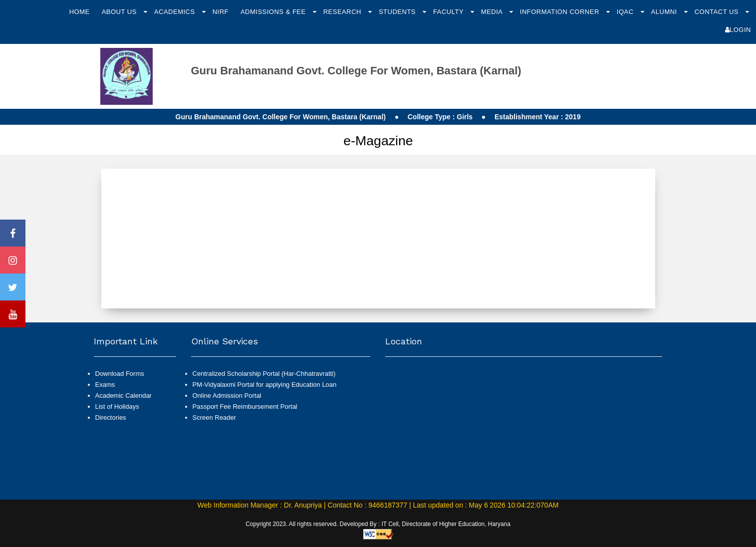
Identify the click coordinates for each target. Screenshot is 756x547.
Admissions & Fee (274, 12)
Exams (105, 385)
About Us (120, 12)
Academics (176, 12)
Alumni (665, 12)
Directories (111, 417)
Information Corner (561, 12)
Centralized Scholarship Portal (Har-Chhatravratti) (264, 374)
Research (343, 12)
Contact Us (718, 12)
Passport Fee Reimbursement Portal (245, 407)
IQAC (626, 12)
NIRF (221, 12)
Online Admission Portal (227, 396)
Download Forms (120, 374)
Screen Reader (214, 417)
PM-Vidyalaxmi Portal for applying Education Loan (265, 385)
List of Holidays (117, 407)
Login (738, 30)
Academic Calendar (124, 396)
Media (493, 12)
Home (80, 12)
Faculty (449, 12)
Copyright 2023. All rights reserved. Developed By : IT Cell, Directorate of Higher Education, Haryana (378, 524)
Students (398, 12)
